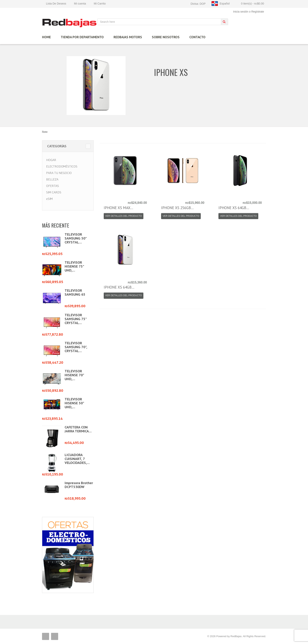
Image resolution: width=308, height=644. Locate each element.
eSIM (49, 199)
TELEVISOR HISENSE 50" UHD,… (74, 403)
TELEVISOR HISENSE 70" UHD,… (74, 375)
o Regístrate (257, 12)
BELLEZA (52, 179)
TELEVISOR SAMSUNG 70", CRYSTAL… (76, 347)
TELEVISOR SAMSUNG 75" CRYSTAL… (75, 319)
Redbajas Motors (128, 37)
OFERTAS (53, 186)
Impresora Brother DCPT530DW (79, 485)
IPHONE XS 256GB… (177, 208)
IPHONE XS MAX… (118, 208)
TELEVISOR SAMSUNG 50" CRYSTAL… (75, 238)
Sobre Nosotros (166, 37)
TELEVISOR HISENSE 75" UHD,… (74, 266)
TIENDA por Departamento (82, 37)
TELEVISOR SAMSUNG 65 (75, 292)
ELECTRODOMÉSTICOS (62, 166)
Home (45, 132)
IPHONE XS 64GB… (234, 208)
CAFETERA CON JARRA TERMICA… (78, 429)
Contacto (197, 37)
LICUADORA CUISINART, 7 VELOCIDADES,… (77, 459)
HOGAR (51, 160)
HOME (46, 37)
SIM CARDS (54, 192)
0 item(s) (253, 4)
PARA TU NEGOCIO (59, 173)
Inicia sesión (241, 12)
